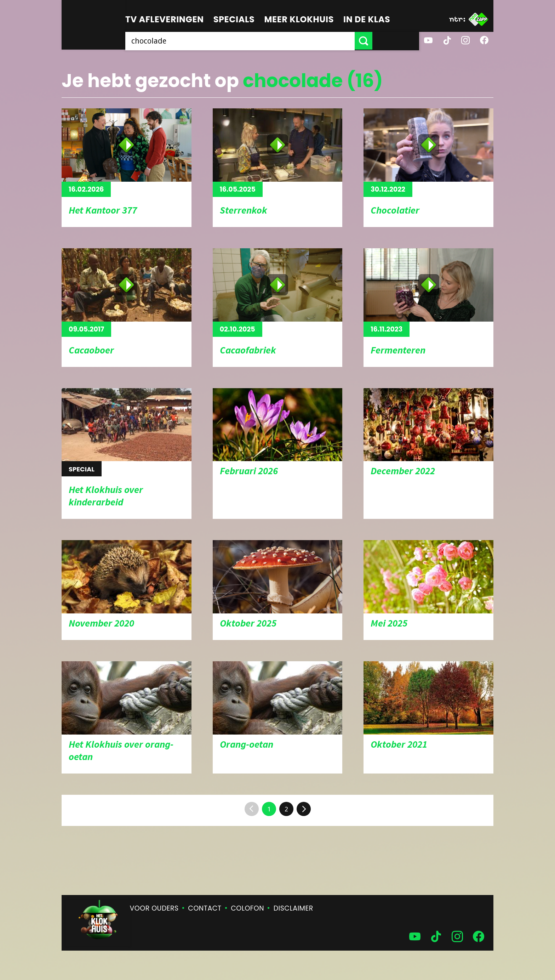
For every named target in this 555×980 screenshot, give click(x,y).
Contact (205, 908)
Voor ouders (154, 908)
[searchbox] (263, 41)
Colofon (247, 908)
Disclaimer (293, 908)
